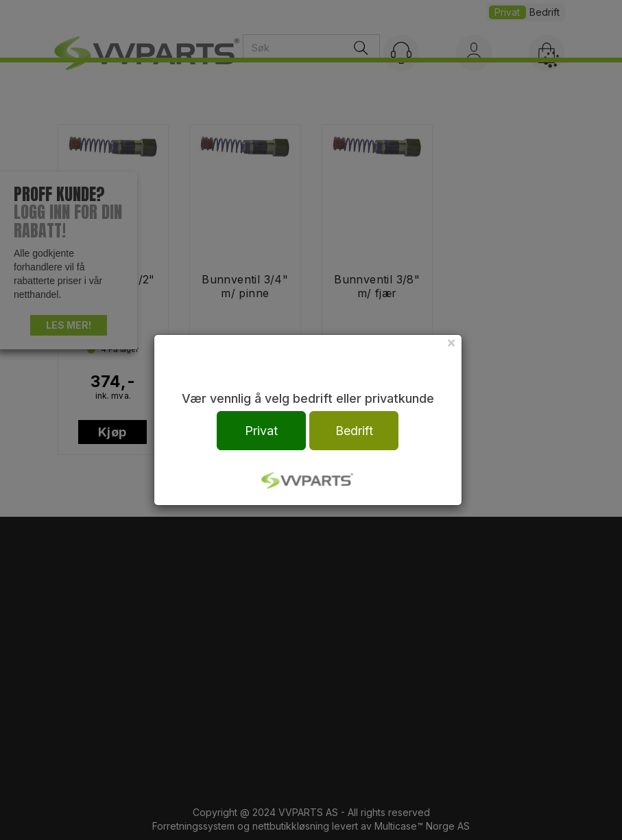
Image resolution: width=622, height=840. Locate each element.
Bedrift (354, 431)
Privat (261, 431)
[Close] (451, 342)
